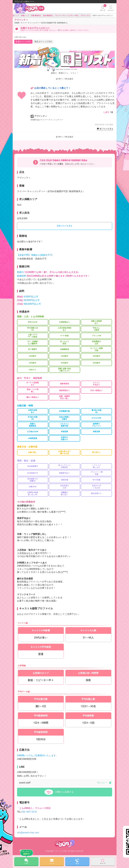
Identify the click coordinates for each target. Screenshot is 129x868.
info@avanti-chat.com (28, 833)
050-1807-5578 (29, 812)
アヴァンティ (41, 21)
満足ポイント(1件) (43, 42)
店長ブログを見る (65, 226)
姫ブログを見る (105, 129)
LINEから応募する (64, 792)
